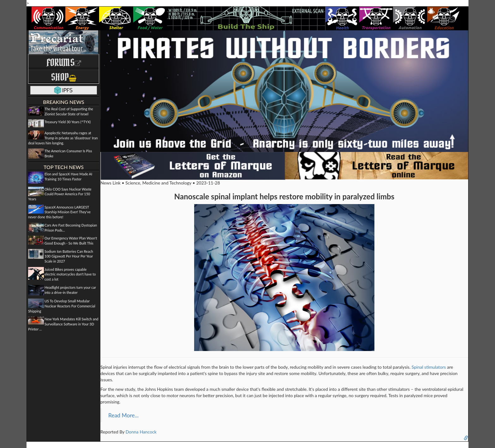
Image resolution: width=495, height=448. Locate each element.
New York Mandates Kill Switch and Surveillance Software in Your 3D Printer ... (63, 324)
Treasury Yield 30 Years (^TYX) (68, 122)
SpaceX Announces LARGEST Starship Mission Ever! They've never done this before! (59, 212)
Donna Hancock (141, 432)
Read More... (123, 415)
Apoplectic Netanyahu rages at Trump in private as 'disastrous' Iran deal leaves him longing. (63, 138)
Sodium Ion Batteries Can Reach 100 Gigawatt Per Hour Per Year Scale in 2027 (69, 256)
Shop (64, 77)
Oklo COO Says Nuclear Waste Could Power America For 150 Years (60, 194)
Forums (64, 62)
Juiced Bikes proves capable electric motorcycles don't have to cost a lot (70, 274)
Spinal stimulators (429, 367)
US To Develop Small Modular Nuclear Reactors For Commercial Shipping (62, 306)
